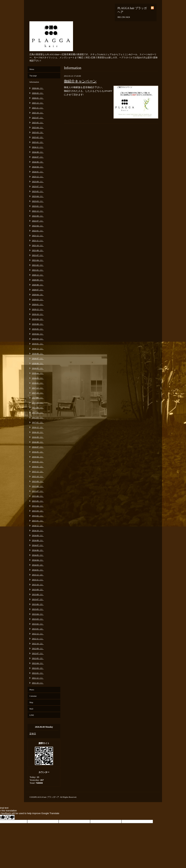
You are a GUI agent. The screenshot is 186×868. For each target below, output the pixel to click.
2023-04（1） (38, 196)
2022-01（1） (38, 231)
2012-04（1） (38, 663)
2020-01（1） (38, 304)
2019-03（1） (38, 339)
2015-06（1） (38, 496)
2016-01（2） (38, 467)
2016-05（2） (38, 452)
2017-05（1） (38, 413)
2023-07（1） (38, 186)
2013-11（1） (38, 580)
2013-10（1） (38, 585)
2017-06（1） (38, 408)
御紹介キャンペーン (80, 81)
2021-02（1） (38, 265)
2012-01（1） (38, 673)
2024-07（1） (38, 157)
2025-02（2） (38, 137)
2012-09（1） (38, 648)
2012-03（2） (38, 668)
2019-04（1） (38, 334)
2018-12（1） (38, 349)
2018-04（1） (38, 373)
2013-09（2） (38, 589)
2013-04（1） (38, 614)
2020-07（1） (38, 290)
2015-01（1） (38, 521)
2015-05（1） (38, 501)
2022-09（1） (38, 216)
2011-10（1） (38, 683)
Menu (32, 69)
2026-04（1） (38, 88)
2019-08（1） (38, 324)
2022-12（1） (38, 211)
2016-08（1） (38, 442)
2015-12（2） (38, 472)
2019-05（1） (38, 329)
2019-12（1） (38, 309)
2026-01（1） (38, 98)
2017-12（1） (38, 388)
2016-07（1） (38, 447)
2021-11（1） (38, 240)
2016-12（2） (38, 427)
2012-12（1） (38, 634)
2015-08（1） (38, 486)
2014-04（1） (38, 560)
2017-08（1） (38, 403)
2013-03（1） (38, 619)
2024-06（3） (38, 162)
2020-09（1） (38, 280)
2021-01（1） (38, 270)
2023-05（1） (38, 191)
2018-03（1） (38, 378)
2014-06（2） (38, 550)
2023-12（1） (38, 177)
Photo (32, 690)
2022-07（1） (38, 221)
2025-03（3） (38, 132)
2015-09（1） (38, 481)
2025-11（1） (38, 108)
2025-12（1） (38, 103)
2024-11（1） (38, 147)
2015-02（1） (38, 516)
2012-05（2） (38, 658)
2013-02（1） (38, 624)
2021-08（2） (38, 250)
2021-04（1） (38, 260)
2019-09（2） (38, 319)
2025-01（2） (38, 142)
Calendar (33, 696)
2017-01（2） (38, 422)
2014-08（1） (38, 540)
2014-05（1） (38, 555)
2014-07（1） (38, 545)
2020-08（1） (38, 285)
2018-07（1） (38, 358)
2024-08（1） (38, 152)
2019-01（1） (38, 344)
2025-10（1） (38, 113)
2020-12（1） (38, 275)
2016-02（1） (38, 462)
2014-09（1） (38, 535)
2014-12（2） (38, 526)
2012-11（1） (38, 639)
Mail (31, 709)
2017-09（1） (38, 398)
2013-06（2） (38, 604)
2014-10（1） (38, 530)
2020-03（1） (38, 299)
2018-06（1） (38, 363)
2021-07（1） (38, 255)
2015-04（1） (38, 506)
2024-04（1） (38, 167)
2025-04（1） (38, 127)
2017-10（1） (38, 393)
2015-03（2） (38, 511)
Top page (33, 76)
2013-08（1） (38, 594)
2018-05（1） (38, 368)
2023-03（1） (38, 201)
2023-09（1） (38, 182)
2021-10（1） (38, 245)
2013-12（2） (38, 575)
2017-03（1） (38, 417)
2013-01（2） (38, 629)
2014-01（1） (38, 570)
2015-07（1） (38, 491)
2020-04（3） (38, 295)
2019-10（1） (38, 314)
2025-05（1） (38, 123)
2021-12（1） (38, 236)
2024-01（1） (38, 172)
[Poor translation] (10, 817)
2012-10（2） (38, 644)
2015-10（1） (38, 476)
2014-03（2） (38, 565)
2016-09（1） (38, 437)
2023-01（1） (38, 206)
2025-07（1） (38, 118)
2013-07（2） (38, 599)
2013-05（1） (38, 609)
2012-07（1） (38, 653)
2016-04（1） (38, 457)
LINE (32, 715)
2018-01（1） (38, 383)
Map (31, 702)
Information (34, 82)
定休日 (33, 734)
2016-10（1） (38, 432)
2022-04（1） (38, 226)
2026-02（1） (38, 93)
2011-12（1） (38, 678)
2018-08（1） (38, 354)
